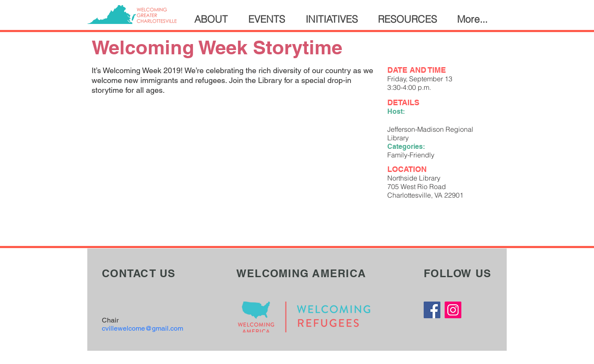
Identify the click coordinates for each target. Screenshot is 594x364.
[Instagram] (453, 310)
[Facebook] (432, 310)
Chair (110, 320)
